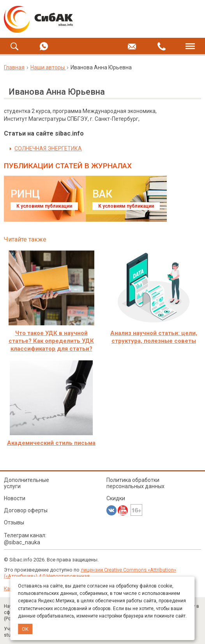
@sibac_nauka (22, 542)
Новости (15, 498)
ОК (25, 629)
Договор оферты (26, 510)
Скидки (116, 498)
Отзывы (14, 522)
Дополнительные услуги (27, 483)
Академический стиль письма (51, 443)
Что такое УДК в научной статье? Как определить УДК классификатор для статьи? (51, 341)
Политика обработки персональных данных (135, 483)
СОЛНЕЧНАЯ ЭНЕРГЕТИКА (48, 148)
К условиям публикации (44, 206)
